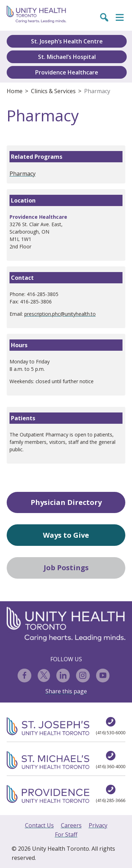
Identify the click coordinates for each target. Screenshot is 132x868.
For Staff (66, 834)
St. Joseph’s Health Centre (67, 41)
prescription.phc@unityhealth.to (60, 314)
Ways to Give (66, 535)
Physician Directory (66, 502)
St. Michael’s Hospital (67, 57)
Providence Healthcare (67, 72)
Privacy (98, 825)
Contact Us (39, 825)
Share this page (66, 691)
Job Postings (66, 568)
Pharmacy (97, 91)
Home (15, 91)
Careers (71, 825)
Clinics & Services (53, 91)
